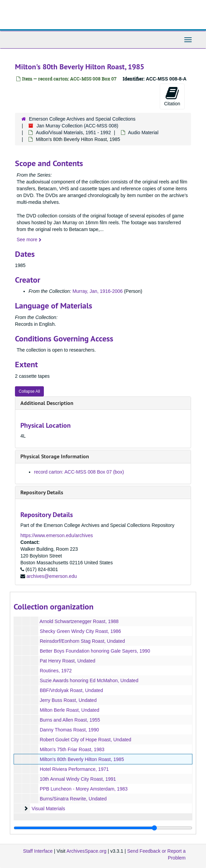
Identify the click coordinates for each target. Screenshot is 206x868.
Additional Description (47, 403)
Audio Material (143, 132)
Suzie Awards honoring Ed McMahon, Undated (89, 680)
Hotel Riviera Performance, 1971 (74, 769)
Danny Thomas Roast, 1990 (69, 730)
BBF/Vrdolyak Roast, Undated (71, 690)
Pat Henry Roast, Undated (67, 661)
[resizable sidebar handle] (103, 828)
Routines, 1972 (56, 671)
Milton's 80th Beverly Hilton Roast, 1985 (82, 759)
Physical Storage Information (55, 456)
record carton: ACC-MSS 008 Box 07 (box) (79, 472)
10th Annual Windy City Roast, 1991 (78, 779)
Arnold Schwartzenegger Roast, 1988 (79, 621)
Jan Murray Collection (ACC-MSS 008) (77, 126)
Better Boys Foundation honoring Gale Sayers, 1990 (95, 651)
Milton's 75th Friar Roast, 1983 (72, 749)
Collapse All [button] (29, 391)
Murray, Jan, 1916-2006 (98, 291)
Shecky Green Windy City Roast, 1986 (80, 631)
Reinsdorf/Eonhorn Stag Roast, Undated (82, 641)
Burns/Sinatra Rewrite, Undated (73, 799)
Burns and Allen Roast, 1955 (70, 720)
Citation (172, 96)
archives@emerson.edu (52, 576)
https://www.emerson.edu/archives (57, 535)
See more (29, 240)
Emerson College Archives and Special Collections (82, 119)
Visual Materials (48, 809)
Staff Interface (38, 851)
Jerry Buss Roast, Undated (68, 700)
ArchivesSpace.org (87, 851)
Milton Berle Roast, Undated (70, 710)
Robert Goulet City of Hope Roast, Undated (85, 740)
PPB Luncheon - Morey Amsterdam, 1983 (84, 789)
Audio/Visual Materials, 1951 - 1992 (73, 132)
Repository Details (42, 492)
